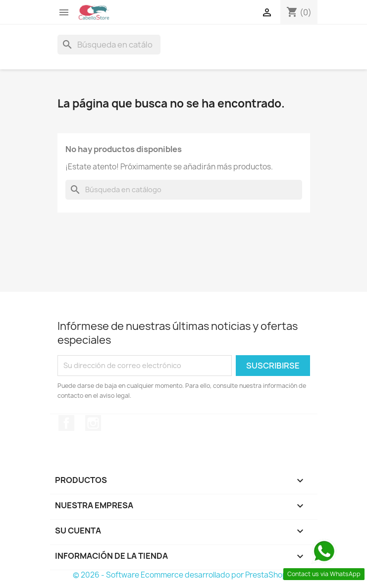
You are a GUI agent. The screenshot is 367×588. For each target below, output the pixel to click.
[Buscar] (109, 45)
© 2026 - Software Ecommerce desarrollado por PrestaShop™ (183, 575)
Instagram (93, 423)
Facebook (66, 423)
